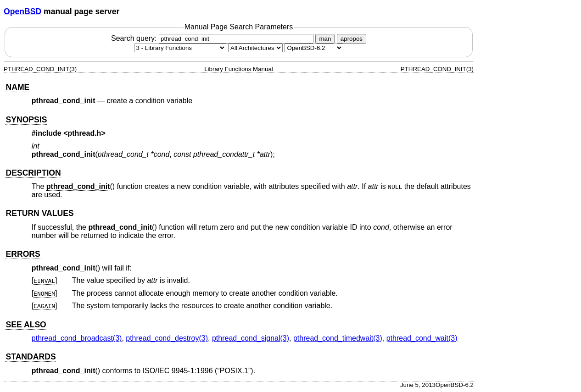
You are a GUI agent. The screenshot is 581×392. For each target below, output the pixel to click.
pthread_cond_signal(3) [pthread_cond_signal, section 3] (251, 338)
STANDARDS (31, 357)
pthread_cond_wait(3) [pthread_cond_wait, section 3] (422, 338)
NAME (17, 87)
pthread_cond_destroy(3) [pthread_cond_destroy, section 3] (167, 338)
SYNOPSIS (26, 120)
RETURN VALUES (39, 213)
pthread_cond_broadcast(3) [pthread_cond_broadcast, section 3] (77, 338)
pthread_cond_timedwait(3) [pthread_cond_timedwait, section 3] (338, 338)
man (325, 39)
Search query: (213, 38)
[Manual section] (180, 48)
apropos (352, 39)
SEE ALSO (26, 325)
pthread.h (85, 133)
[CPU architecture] (255, 48)
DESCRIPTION (33, 173)
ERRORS (23, 254)
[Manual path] (314, 48)
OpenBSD (22, 11)
